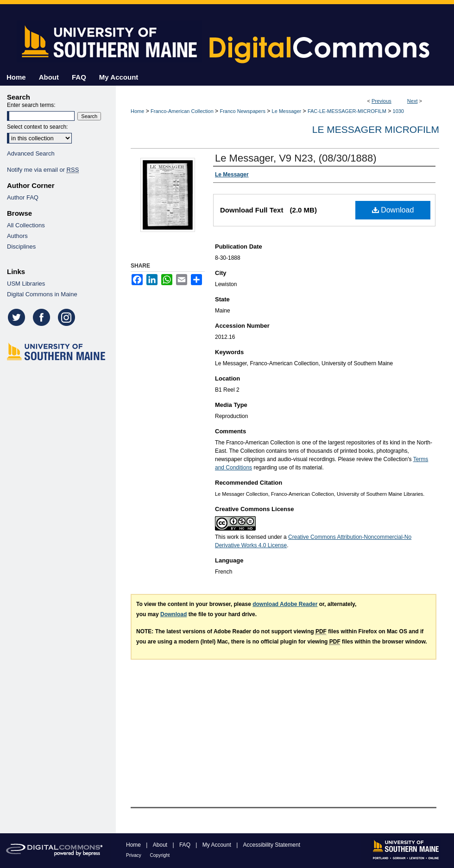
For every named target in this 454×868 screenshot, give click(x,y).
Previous (381, 101)
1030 (398, 111)
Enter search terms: (31, 105)
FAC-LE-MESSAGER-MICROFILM (347, 111)
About (161, 845)
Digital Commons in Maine (42, 294)
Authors (17, 236)
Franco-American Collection (182, 111)
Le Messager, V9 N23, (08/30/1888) (296, 158)
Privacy (134, 855)
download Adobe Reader (285, 604)
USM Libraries (26, 284)
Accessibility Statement (272, 845)
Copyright (160, 855)
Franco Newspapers (242, 111)
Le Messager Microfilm (376, 129)
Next (413, 101)
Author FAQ (23, 197)
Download (393, 210)
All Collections (26, 225)
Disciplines (21, 247)
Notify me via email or (43, 170)
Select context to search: (37, 127)
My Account (218, 845)
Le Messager (287, 111)
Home (137, 111)
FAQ (186, 845)
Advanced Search (31, 153)
